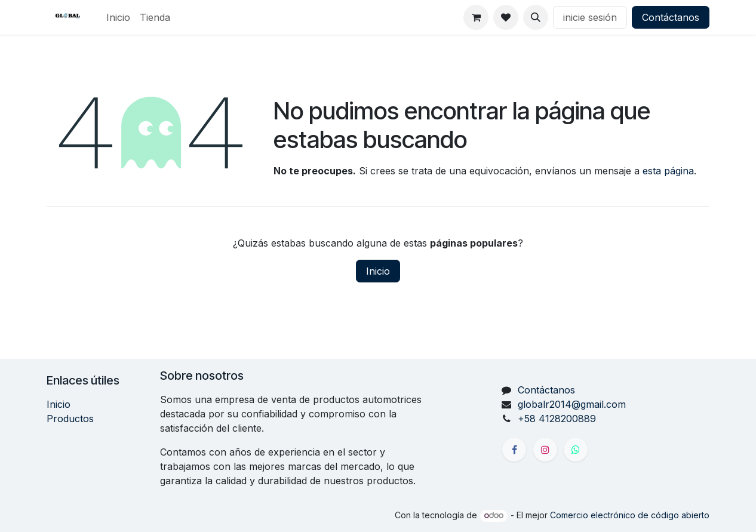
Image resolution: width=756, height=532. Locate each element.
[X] (576, 450)
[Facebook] (514, 450)
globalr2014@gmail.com (572, 404)
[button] (536, 17)
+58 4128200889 (557, 419)
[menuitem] (118, 17)
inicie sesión (590, 17)
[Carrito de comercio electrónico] (476, 17)
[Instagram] (545, 450)
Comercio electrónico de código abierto (630, 515)
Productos (70, 419)
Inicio (378, 271)
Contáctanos (671, 17)
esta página (668, 171)
